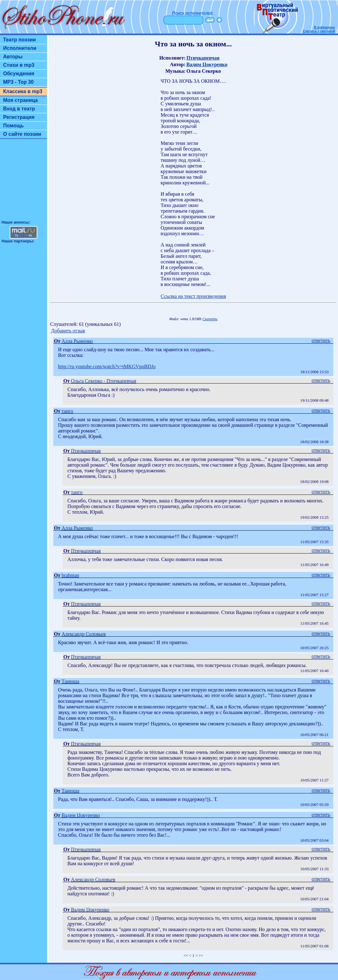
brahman (70, 575)
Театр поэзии (19, 40)
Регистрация (19, 117)
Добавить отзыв (68, 331)
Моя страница (21, 100)
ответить (321, 340)
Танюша (70, 681)
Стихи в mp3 (19, 65)
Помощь (13, 126)
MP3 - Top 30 (18, 82)
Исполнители (20, 48)
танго (67, 411)
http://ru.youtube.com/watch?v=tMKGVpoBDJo (107, 366)
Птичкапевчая (203, 58)
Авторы (13, 57)
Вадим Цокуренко (207, 64)
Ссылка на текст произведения (193, 296)
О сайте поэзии (22, 134)
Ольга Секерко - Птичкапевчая (103, 381)
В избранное (324, 27)
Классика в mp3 (23, 91)
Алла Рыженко (77, 341)
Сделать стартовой (319, 31)
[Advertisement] (24, 182)
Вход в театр (19, 109)
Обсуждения (19, 74)
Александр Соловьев (84, 634)
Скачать (210, 319)
